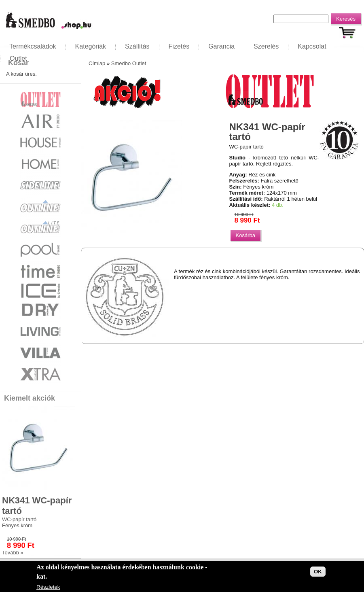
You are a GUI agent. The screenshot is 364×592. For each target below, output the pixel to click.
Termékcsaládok (33, 46)
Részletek (48, 587)
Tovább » (13, 553)
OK (318, 572)
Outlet (18, 58)
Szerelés (266, 46)
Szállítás (137, 46)
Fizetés (179, 46)
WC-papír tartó (19, 519)
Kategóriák (91, 46)
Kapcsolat (312, 46)
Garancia (221, 46)
